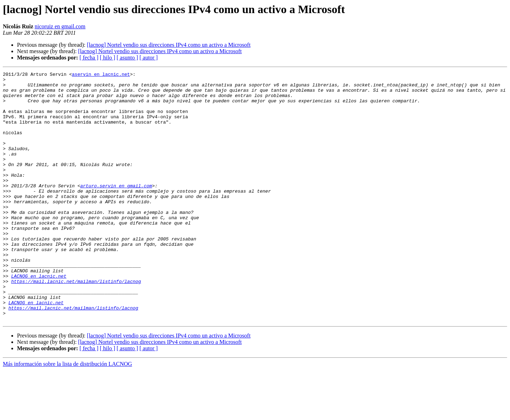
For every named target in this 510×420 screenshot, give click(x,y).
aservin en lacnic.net (101, 75)
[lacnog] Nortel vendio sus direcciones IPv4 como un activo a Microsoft (169, 45)
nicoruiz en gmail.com (60, 26)
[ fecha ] (89, 58)
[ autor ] (149, 58)
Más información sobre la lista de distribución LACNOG (67, 414)
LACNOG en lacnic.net (39, 317)
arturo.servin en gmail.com (116, 209)
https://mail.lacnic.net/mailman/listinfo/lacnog (76, 324)
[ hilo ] (108, 58)
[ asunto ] (127, 58)
